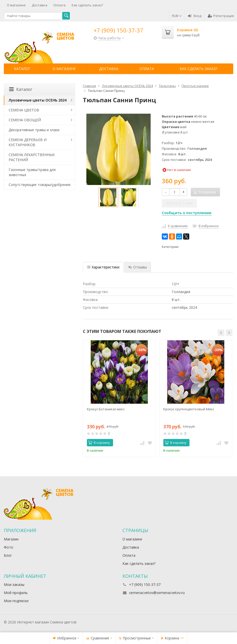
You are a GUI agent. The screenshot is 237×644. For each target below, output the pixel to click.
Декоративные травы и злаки (34, 130)
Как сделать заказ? (87, 5)
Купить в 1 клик (179, 203)
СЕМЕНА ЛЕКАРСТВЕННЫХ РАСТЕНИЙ (32, 157)
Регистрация (221, 16)
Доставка (39, 5)
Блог (8, 555)
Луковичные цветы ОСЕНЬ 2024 (38, 100)
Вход (195, 16)
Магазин (11, 539)
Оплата (59, 5)
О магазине (16, 5)
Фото (9, 547)
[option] (108, 197)
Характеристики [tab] (103, 267)
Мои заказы (14, 584)
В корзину (99, 443)
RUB (177, 16)
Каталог (22, 69)
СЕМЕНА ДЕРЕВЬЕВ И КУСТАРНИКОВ (28, 142)
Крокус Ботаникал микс (106, 409)
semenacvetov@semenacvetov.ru (157, 593)
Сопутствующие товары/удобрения (39, 185)
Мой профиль (16, 593)
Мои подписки (16, 601)
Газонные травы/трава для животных (32, 172)
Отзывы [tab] (138, 267)
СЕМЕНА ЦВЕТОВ (24, 110)
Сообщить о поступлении (187, 213)
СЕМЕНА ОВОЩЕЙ (25, 120)
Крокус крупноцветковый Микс (189, 409)
